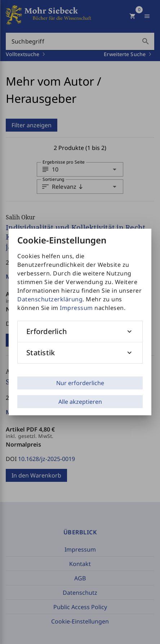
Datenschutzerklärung (50, 299)
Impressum (76, 308)
